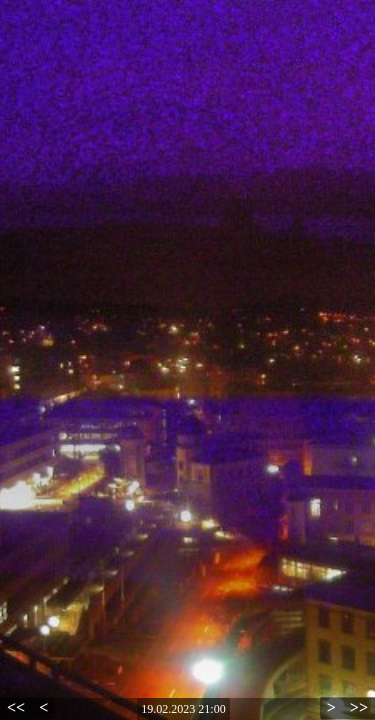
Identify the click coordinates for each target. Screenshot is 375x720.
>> (359, 707)
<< (16, 707)
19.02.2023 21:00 (183, 709)
